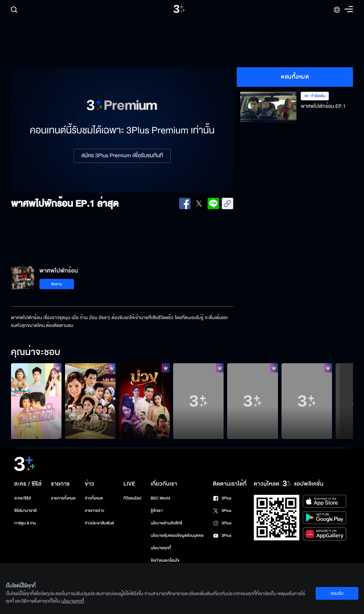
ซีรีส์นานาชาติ (25, 511)
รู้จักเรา (157, 511)
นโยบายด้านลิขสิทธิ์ (167, 523)
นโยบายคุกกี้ (161, 548)
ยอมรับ (337, 593)
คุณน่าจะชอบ (36, 353)
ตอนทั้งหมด (295, 77)
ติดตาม (57, 284)
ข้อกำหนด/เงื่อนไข (165, 560)
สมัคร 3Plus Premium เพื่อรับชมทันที (122, 156)
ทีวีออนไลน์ (132, 498)
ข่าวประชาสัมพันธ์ (100, 523)
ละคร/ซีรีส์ (23, 498)
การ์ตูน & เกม (25, 523)
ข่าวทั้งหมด (94, 498)
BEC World (160, 498)
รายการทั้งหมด (63, 498)
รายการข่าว (95, 511)
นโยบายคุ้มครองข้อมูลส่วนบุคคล (177, 536)
